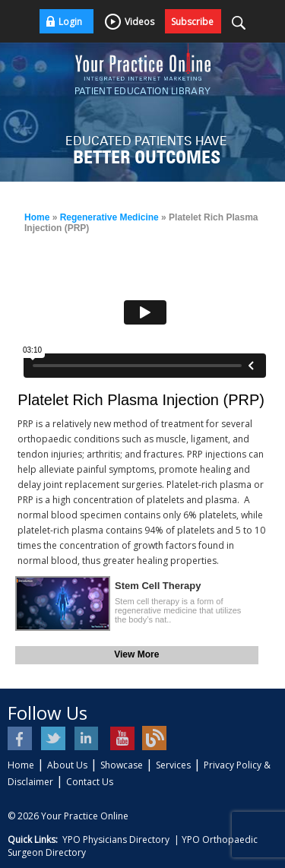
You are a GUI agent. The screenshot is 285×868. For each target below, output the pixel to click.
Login (70, 22)
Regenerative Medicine (109, 217)
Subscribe (192, 22)
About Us (67, 765)
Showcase (122, 765)
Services (173, 765)
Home (37, 217)
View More (136, 654)
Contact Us (90, 782)
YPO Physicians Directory (116, 839)
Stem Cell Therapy (158, 586)
